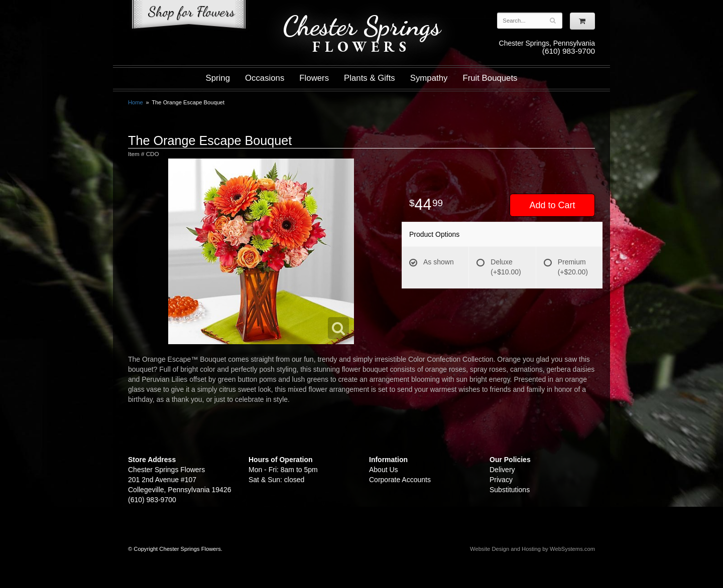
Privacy (501, 480)
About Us (384, 470)
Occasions (265, 78)
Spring (218, 78)
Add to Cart (552, 205)
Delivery (502, 470)
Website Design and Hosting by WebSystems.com (532, 549)
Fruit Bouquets (490, 78)
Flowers (314, 78)
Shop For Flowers (189, 16)
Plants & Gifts (370, 78)
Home (136, 102)
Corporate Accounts (400, 480)
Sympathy (429, 78)
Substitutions (510, 490)
